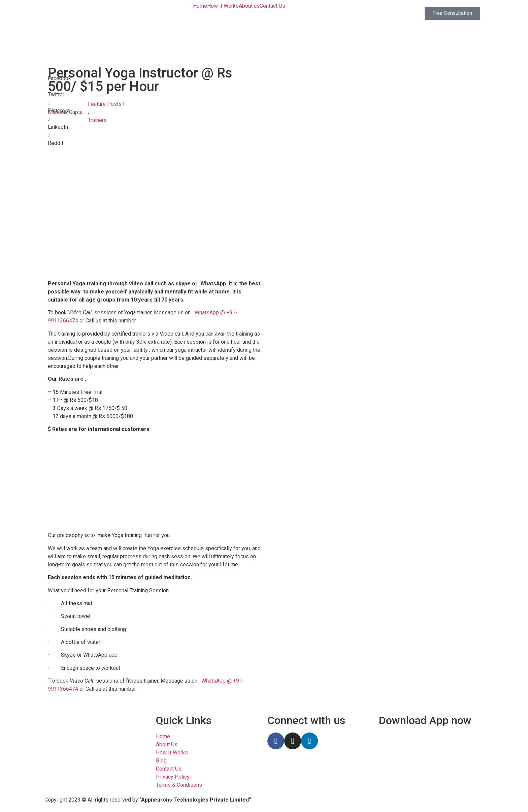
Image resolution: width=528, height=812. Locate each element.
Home (200, 6)
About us (249, 6)
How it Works (223, 6)
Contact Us (272, 6)
